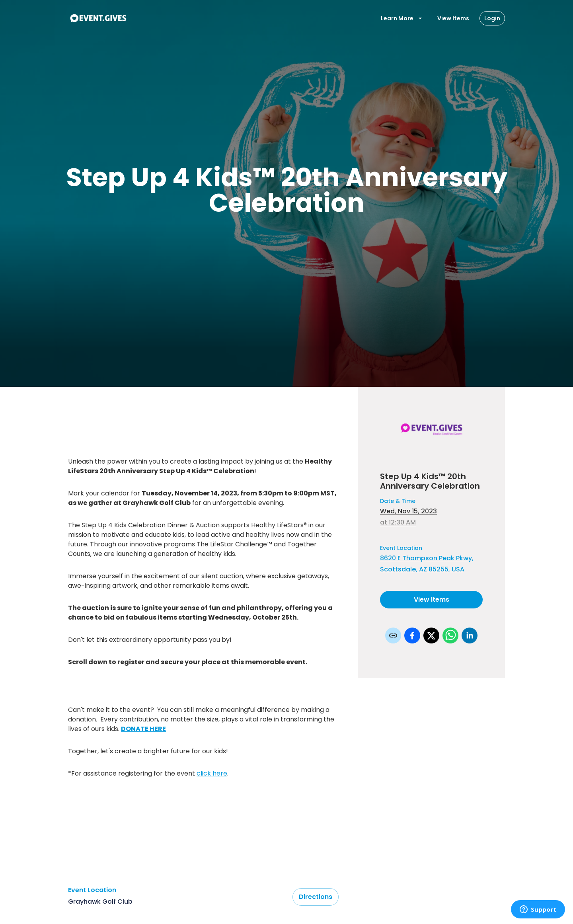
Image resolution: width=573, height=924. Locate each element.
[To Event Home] (98, 18)
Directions (316, 897)
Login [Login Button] (492, 18)
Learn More (402, 18)
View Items (453, 18)
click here (212, 773)
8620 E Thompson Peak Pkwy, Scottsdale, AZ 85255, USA (427, 564)
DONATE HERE (143, 729)
